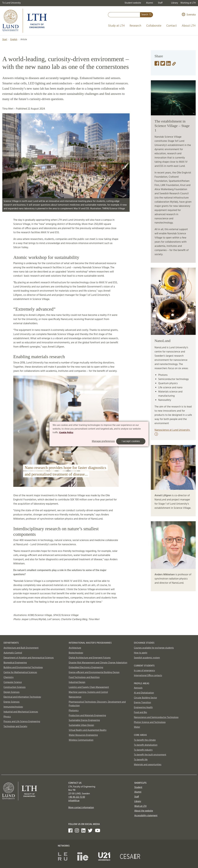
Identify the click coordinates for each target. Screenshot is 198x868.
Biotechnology (76, 653)
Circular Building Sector (145, 698)
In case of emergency (144, 671)
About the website (144, 811)
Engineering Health (143, 708)
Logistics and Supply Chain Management (89, 687)
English (14, 40)
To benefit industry (143, 750)
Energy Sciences (12, 702)
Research (136, 26)
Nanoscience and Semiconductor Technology (156, 717)
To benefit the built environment (150, 755)
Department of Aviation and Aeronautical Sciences (29, 658)
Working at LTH (188, 3)
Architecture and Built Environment (21, 648)
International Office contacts (148, 676)
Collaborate (154, 26)
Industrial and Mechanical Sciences (21, 712)
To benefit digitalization (146, 745)
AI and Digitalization (144, 693)
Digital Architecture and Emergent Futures (90, 658)
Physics (7, 717)
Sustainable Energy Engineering (84, 720)
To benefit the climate (145, 740)
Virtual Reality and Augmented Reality (88, 730)
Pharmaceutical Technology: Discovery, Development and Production (97, 704)
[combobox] (124, 15)
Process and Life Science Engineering (22, 722)
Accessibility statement (146, 816)
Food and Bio (141, 712)
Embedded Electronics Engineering (86, 668)
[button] (19, 431)
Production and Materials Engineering (87, 716)
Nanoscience (75, 697)
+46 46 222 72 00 (77, 797)
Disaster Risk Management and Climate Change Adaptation (98, 663)
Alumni (150, 3)
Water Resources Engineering (83, 735)
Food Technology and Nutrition (84, 677)
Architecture (75, 648)
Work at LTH (140, 806)
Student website (133, 3)
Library (175, 3)
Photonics (74, 711)
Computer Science (13, 682)
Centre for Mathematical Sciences (20, 672)
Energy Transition (142, 703)
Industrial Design (77, 682)
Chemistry (9, 677)
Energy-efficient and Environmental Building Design (94, 672)
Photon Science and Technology (150, 722)
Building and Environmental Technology (23, 668)
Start (5, 40)
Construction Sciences (15, 687)
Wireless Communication (81, 740)
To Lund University (12, 3)
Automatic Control (13, 653)
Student (138, 787)
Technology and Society (15, 727)
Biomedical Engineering (15, 663)
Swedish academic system (147, 658)
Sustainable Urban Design (81, 725)
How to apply (141, 653)
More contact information (81, 808)
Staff (160, 3)
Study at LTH (116, 26)
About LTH (189, 26)
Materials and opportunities (148, 765)
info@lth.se (74, 801)
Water (137, 727)
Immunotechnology (13, 707)
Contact (172, 26)
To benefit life (141, 760)
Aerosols (138, 688)
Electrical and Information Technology (22, 697)
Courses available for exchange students (154, 648)
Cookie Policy (66, 432)
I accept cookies (131, 441)
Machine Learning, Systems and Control (88, 692)
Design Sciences (12, 692)
